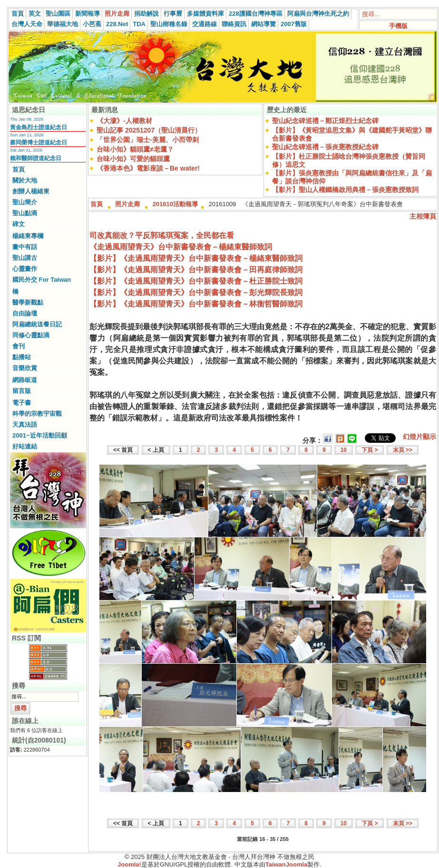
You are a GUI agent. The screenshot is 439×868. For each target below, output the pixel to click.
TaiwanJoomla (287, 864)
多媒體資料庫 (205, 14)
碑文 (19, 224)
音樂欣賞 (25, 368)
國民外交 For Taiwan (42, 280)
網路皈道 (25, 380)
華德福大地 (63, 24)
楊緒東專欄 (28, 236)
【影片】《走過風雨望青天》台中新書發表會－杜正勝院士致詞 (196, 281)
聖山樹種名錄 (169, 24)
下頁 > (370, 450)
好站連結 (25, 446)
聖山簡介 (25, 202)
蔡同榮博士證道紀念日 (39, 143)
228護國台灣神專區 (256, 14)
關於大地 (25, 180)
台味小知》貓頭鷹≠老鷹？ (135, 149)
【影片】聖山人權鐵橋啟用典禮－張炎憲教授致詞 (345, 190)
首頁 (18, 14)
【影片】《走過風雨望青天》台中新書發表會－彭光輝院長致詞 (196, 292)
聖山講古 (25, 258)
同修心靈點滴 (31, 335)
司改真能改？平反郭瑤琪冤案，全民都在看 (162, 235)
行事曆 (173, 14)
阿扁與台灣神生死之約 (318, 14)
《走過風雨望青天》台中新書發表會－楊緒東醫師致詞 (181, 247)
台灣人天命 (27, 24)
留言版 (22, 391)
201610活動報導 (175, 204)
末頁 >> (403, 450)
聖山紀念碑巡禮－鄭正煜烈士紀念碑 (325, 121)
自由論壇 (25, 313)
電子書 (22, 403)
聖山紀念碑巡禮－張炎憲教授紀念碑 (325, 147)
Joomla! (129, 864)
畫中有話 (25, 247)
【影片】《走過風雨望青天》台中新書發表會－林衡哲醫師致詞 (196, 304)
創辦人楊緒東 (31, 191)
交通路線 (205, 24)
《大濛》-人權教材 (124, 121)
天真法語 (25, 424)
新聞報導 (88, 14)
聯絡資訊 (234, 24)
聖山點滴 (25, 213)
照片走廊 (117, 14)
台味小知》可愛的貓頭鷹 (133, 159)
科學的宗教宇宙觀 (37, 414)
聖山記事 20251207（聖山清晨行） (149, 130)
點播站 (22, 357)
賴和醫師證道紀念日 (36, 158)
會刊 (19, 346)
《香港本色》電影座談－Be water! (148, 168)
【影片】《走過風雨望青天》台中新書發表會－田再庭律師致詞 (196, 270)
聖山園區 (58, 14)
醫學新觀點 (28, 302)
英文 (35, 14)
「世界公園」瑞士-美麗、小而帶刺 (148, 140)
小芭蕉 (92, 24)
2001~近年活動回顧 (40, 435)
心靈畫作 (25, 269)
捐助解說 (146, 14)
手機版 (398, 26)
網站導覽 (263, 24)
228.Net (117, 24)
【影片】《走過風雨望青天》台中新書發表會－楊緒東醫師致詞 (196, 258)
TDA (139, 24)
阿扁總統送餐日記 (37, 324)
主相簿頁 (423, 216)
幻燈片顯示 (419, 437)
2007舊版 (294, 24)
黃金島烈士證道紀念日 (39, 127)
